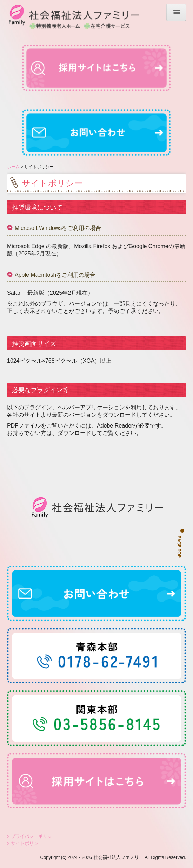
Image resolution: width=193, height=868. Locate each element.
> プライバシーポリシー (32, 836)
